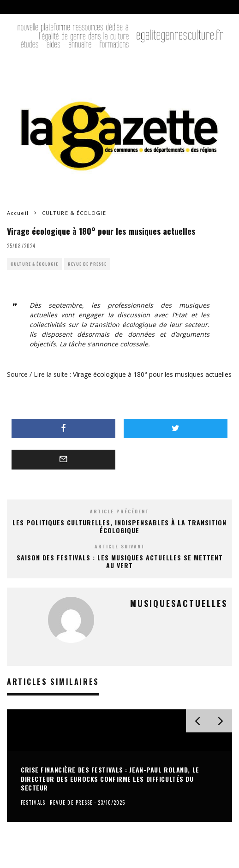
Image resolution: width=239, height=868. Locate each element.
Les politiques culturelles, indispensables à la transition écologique (119, 526)
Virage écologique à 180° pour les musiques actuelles (152, 374)
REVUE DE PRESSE (87, 264)
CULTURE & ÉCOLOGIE (34, 264)
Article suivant (120, 546)
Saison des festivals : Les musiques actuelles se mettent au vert (120, 561)
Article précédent (119, 511)
